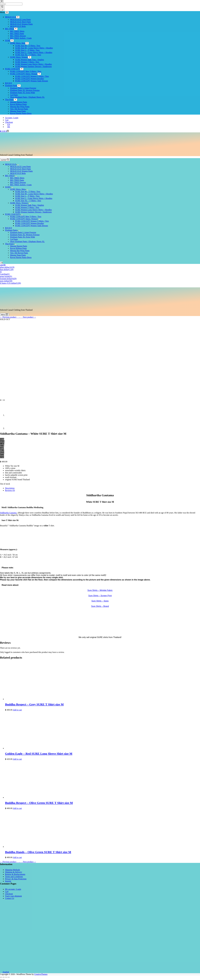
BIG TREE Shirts (17, 178)
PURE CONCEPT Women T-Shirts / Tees (32, 221)
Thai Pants (10, 244)
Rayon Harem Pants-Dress (21, 257)
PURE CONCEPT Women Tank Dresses (32, 226)
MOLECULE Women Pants (21, 171)
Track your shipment (13, 896)
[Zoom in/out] (9, 977)
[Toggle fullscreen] (6, 977)
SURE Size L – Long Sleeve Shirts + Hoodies (34, 198)
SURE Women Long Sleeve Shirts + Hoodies (33, 210)
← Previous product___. (10, 317)
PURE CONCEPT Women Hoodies (30, 223)
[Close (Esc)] (1, 977)
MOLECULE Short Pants (20, 169)
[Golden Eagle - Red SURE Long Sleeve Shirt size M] (43, 748)
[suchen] (5, 160)
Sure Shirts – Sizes (100, 601)
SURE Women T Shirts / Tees (27, 207)
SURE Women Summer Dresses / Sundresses (33, 212)
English (4, 972)
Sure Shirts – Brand (100, 606)
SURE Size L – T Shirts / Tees (27, 196)
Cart (7, 120)
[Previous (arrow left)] (1, 979)
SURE (8, 187)
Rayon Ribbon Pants (18, 248)
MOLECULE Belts (18, 173)
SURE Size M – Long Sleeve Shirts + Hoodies (34, 194)
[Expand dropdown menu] (18, 165)
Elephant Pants (12, 230)
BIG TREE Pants (17, 180)
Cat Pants (14, 239)
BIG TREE (10, 176)
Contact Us (10, 898)
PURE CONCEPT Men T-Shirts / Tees (26, 217)
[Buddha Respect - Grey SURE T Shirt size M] (43, 699)
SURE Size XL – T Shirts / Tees (28, 201)
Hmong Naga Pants (18, 255)
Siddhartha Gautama (8, 513)
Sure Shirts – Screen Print (100, 596)
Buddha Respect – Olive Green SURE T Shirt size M (39, 803)
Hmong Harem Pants (19, 246)
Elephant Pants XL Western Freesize (25, 235)
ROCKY (9, 228)
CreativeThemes (41, 974)
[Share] (4, 977)
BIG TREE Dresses (18, 182)
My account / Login (13, 889)
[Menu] (4, 315)
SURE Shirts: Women (19, 203)
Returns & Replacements (15, 874)
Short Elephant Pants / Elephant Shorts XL (27, 241)
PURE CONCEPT (13, 214)
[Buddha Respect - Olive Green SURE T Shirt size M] (43, 797)
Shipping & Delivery (14, 872)
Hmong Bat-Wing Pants (20, 251)
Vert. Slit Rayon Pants (19, 253)
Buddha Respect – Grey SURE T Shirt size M (34, 704)
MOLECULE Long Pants (20, 167)
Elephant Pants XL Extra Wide (23, 237)
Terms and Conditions (14, 877)
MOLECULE (11, 164)
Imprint (8, 881)
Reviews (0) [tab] (10, 490)
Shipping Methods (12, 870)
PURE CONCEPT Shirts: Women (24, 219)
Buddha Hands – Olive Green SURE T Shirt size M (38, 852)
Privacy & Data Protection (16, 879)
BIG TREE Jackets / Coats (21, 185)
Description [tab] (10, 488)
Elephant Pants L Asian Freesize (23, 232)
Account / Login (12, 118)
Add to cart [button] (17, 710)
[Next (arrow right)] (4, 979)
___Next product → (28, 317)
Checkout (9, 122)
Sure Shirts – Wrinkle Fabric (100, 590)
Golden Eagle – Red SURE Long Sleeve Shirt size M (39, 754)
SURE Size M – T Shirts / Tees (28, 192)
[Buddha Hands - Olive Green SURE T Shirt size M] (43, 847)
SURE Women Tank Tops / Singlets (30, 205)
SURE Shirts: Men (18, 189)
